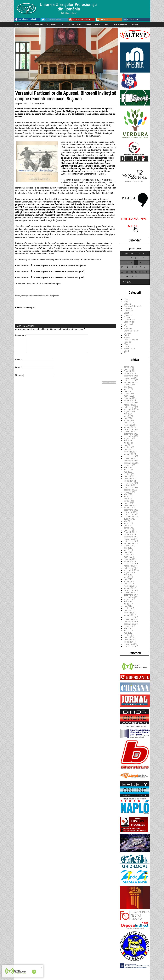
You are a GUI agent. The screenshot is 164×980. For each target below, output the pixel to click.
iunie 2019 (128, 550)
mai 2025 (128, 391)
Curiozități (128, 311)
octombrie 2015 (131, 646)
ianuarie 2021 (130, 508)
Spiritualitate (129, 349)
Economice (129, 322)
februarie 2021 (130, 505)
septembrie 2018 (131, 570)
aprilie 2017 (129, 608)
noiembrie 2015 (131, 644)
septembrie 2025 (131, 382)
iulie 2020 (128, 521)
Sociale (127, 346)
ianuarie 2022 (130, 481)
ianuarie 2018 (130, 588)
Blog (126, 302)
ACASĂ (18, 25)
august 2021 (129, 492)
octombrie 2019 (131, 541)
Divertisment (129, 320)
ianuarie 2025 (130, 400)
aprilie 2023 (129, 447)
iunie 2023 (128, 443)
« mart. (127, 282)
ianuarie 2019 (130, 561)
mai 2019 (128, 552)
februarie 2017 (130, 613)
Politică (127, 337)
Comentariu (20, 335)
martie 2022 (129, 476)
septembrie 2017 (131, 597)
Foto (126, 326)
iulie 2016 (128, 628)
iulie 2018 (128, 575)
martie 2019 (129, 557)
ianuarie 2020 (130, 535)
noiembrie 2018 (131, 566)
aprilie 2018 (129, 581)
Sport (126, 351)
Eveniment (128, 324)
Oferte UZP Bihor (131, 331)
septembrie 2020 (131, 517)
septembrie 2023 (131, 436)
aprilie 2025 (129, 394)
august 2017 (129, 599)
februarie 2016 (130, 640)
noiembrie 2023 (131, 432)
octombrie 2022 (131, 461)
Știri (125, 353)
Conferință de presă (133, 306)
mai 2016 (128, 633)
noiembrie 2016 (131, 619)
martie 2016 (129, 637)
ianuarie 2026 (130, 374)
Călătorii (127, 304)
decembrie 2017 (131, 590)
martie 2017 (129, 611)
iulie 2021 (128, 494)
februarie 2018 (130, 586)
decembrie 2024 (131, 403)
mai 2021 (128, 499)
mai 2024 (128, 418)
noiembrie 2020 (131, 512)
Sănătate (128, 344)
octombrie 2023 (131, 434)
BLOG (107, 25)
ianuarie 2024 (130, 427)
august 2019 (129, 546)
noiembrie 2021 (131, 485)
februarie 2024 (130, 425)
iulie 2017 (128, 602)
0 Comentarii (37, 104)
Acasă (127, 299)
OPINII (98, 25)
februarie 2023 (130, 452)
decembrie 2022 (131, 456)
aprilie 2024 (129, 420)
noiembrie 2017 (131, 593)
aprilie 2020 (129, 528)
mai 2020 (128, 526)
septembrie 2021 (131, 490)
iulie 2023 (128, 441)
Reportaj (128, 342)
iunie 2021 (128, 496)
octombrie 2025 (131, 380)
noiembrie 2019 (131, 539)
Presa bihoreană (131, 340)
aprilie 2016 (129, 635)
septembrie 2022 (131, 463)
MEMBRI (39, 25)
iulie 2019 (128, 548)
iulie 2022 (128, 467)
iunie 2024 (128, 416)
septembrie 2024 (131, 409)
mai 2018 (128, 579)
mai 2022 (128, 472)
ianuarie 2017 (130, 615)
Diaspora (128, 315)
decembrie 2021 (131, 483)
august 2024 (129, 412)
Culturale (128, 308)
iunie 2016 (128, 631)
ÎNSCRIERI (51, 25)
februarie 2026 (130, 371)
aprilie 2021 (129, 501)
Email (18, 367)
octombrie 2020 (131, 514)
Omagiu (127, 333)
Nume (19, 359)
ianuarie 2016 (130, 642)
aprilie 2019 (129, 555)
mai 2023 (128, 445)
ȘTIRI (62, 25)
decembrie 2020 (131, 510)
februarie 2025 (130, 398)
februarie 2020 (130, 532)
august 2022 (129, 465)
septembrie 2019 (131, 543)
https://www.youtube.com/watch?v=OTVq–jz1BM (37, 296)
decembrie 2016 (131, 617)
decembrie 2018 (131, 564)
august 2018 (129, 573)
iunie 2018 (128, 577)
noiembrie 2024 (131, 405)
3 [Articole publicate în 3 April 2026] (140, 258)
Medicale (128, 329)
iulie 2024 (128, 414)
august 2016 (129, 626)
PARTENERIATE (120, 25)
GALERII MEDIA (75, 25)
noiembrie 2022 (131, 458)
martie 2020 (129, 530)
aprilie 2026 (129, 367)
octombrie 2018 (131, 568)
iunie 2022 (128, 470)
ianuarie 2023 (130, 454)
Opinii (126, 335)
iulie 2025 (128, 387)
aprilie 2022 (129, 474)
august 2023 (129, 438)
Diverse (127, 317)
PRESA (88, 25)
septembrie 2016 (131, 624)
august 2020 (129, 519)
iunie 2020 (128, 523)
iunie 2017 (128, 604)
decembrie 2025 (131, 376)
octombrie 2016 (131, 622)
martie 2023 (129, 450)
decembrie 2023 (131, 429)
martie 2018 (129, 584)
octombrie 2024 (131, 407)
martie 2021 (129, 503)
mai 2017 (128, 606)
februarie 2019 (130, 559)
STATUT (28, 25)
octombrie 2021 (131, 488)
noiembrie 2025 (131, 378)
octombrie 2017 (131, 595)
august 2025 (129, 385)
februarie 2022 (130, 479)
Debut (126, 313)
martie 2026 (129, 369)
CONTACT (135, 25)
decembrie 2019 (131, 537)
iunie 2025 (128, 389)
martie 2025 (129, 396)
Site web (19, 375)
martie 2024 (129, 423)
